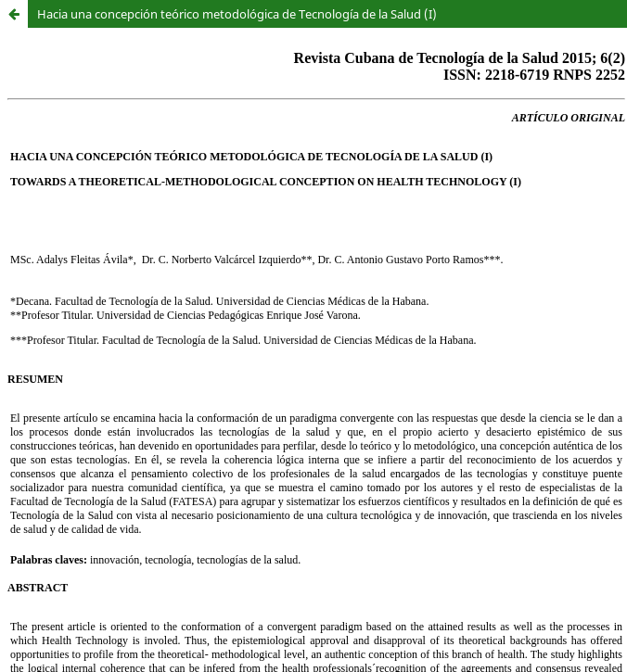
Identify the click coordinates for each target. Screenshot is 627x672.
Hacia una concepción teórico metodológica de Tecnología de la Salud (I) (237, 14)
